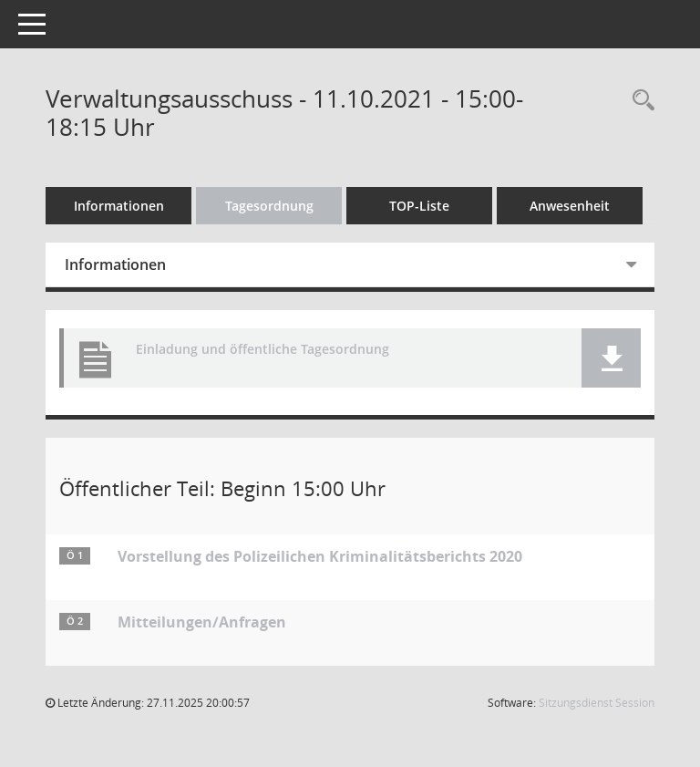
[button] (611, 358)
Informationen (119, 206)
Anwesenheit (570, 206)
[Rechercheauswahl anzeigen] (639, 101)
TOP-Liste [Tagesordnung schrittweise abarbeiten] (419, 206)
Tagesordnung (269, 206)
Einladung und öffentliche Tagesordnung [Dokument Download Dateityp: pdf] (262, 350)
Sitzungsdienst (597, 703)
